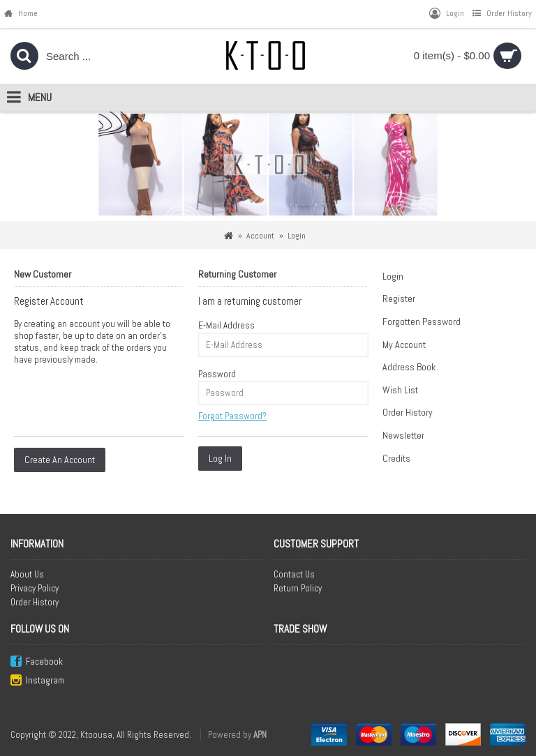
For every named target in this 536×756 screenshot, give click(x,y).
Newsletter (403, 435)
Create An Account (60, 460)
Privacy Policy (35, 588)
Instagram (37, 681)
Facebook (37, 662)
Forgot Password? (232, 416)
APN (260, 735)
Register (399, 298)
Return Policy (298, 588)
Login (393, 276)
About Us (27, 574)
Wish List (400, 390)
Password (217, 374)
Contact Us (294, 574)
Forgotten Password (422, 322)
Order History (408, 412)
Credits (396, 458)
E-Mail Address (226, 325)
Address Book (409, 367)
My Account (404, 345)
